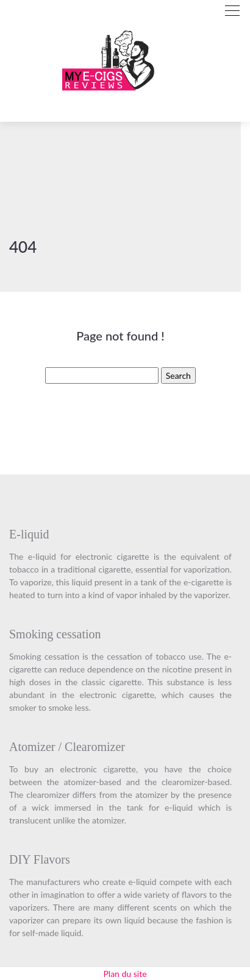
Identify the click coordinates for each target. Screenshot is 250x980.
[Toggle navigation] (232, 11)
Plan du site (125, 974)
